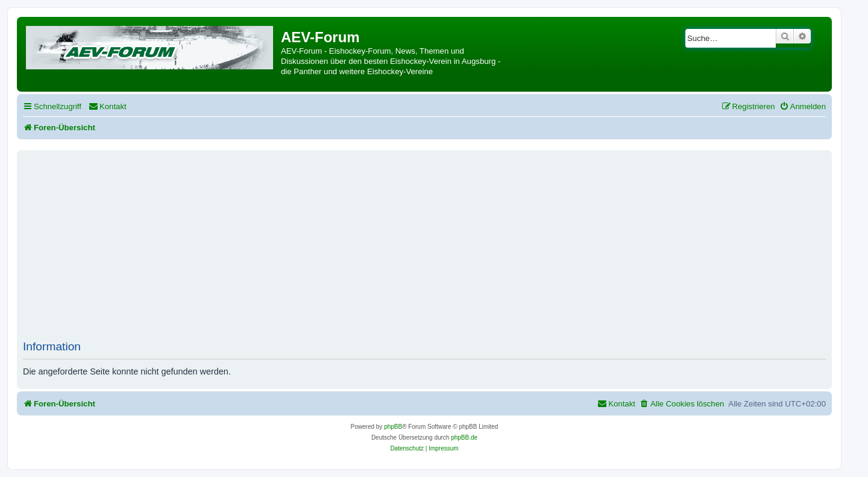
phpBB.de (464, 438)
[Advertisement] (424, 250)
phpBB (393, 427)
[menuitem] (108, 106)
